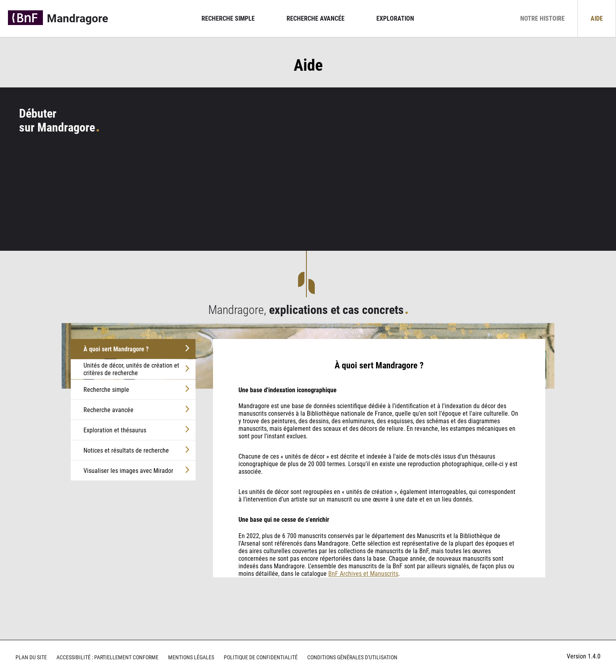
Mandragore (77, 18)
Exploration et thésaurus (115, 430)
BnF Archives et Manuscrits (363, 574)
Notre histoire (542, 18)
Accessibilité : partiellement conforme (108, 657)
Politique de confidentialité (261, 657)
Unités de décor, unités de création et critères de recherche (131, 369)
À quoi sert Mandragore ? (116, 349)
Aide (597, 18)
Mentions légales (191, 657)
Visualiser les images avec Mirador (128, 471)
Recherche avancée (316, 18)
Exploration (395, 18)
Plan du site (31, 657)
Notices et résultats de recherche (126, 450)
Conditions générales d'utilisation (352, 657)
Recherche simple (228, 18)
